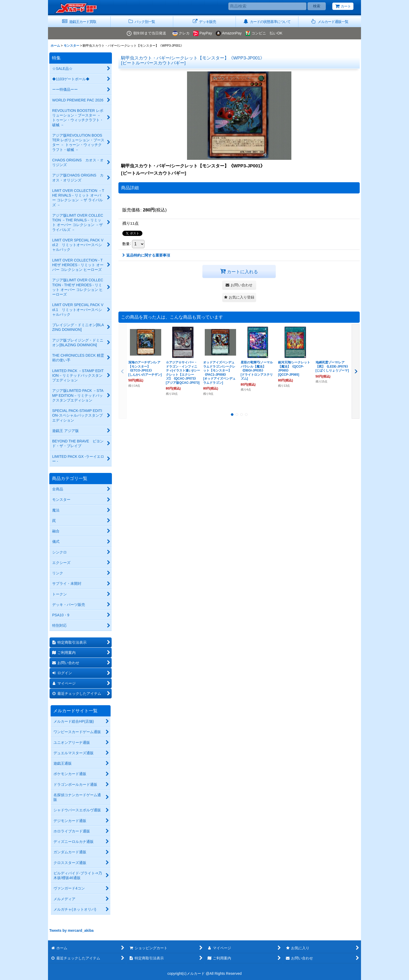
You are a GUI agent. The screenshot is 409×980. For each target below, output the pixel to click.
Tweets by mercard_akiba (71, 930)
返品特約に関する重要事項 (146, 255)
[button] (330, 22)
